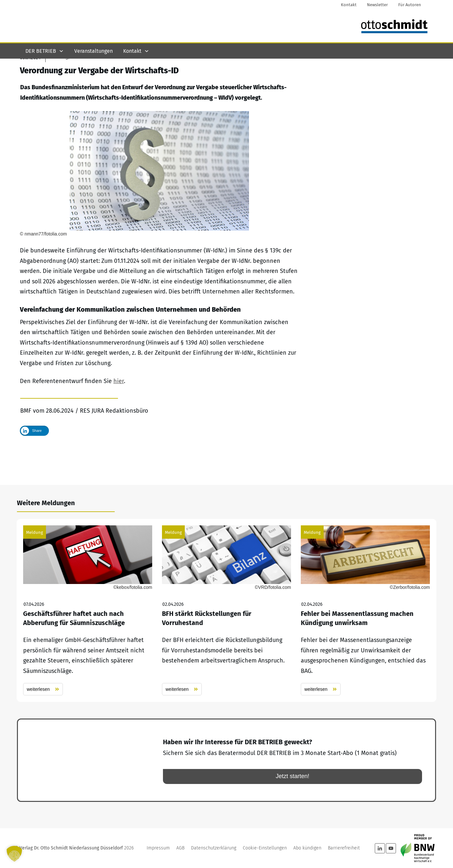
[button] (14, 854)
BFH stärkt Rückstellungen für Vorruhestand (226, 611)
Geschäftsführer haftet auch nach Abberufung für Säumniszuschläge (88, 611)
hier (119, 416)
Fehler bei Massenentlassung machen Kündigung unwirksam (365, 611)
